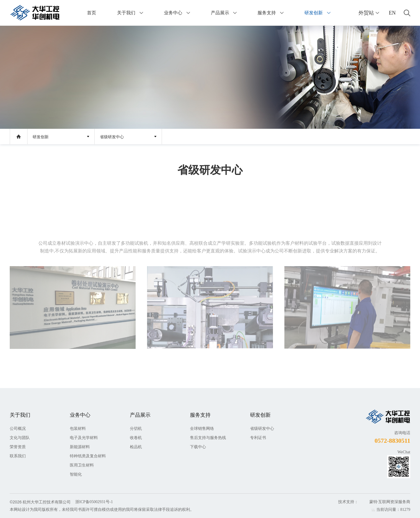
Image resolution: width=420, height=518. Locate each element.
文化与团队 (20, 438)
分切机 (136, 429)
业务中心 (173, 13)
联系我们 (18, 456)
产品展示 (220, 13)
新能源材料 (80, 447)
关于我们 (126, 13)
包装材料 (78, 429)
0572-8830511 (392, 441)
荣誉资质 (18, 447)
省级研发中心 (112, 137)
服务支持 (267, 13)
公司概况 (18, 429)
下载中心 (198, 447)
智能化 (76, 474)
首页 (92, 13)
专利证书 (258, 438)
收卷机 (136, 438)
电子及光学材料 (84, 438)
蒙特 (373, 502)
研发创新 (314, 13)
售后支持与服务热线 (208, 438)
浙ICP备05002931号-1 (94, 502)
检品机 (136, 447)
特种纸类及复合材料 (88, 456)
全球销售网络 (202, 429)
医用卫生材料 (82, 465)
